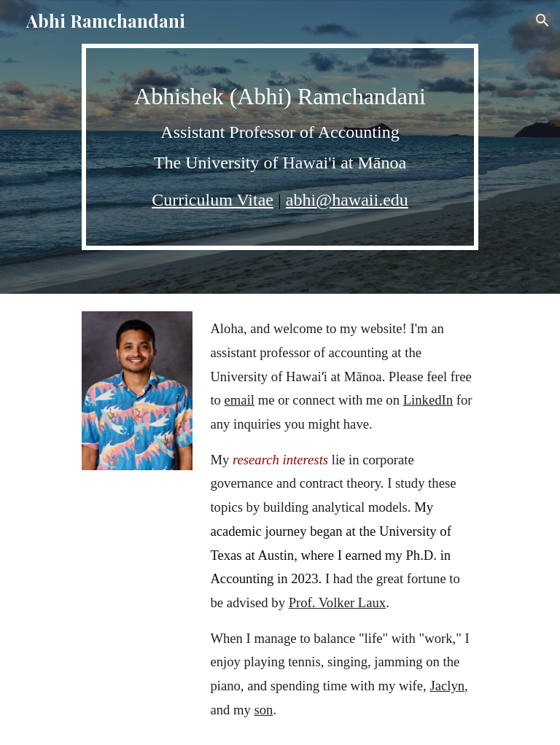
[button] (542, 20)
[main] (280, 147)
